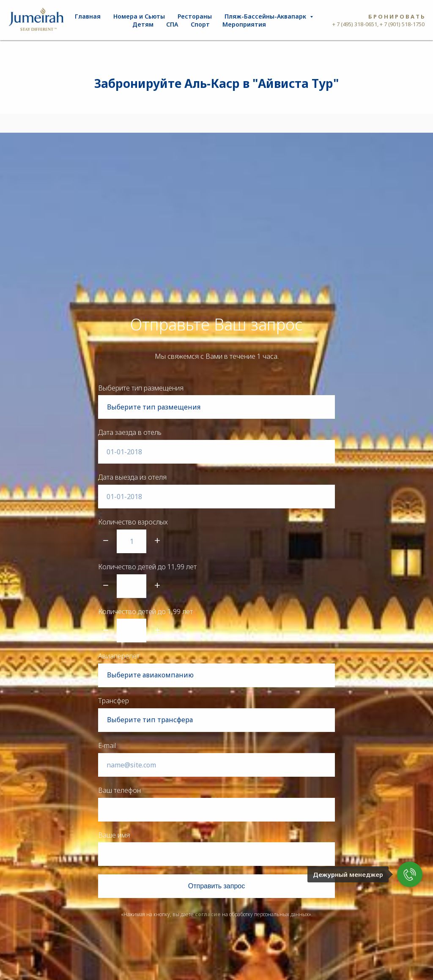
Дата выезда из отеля (132, 477)
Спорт (200, 24)
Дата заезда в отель (130, 432)
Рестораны (195, 16)
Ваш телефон (119, 790)
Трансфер (114, 701)
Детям (143, 24)
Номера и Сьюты (139, 16)
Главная (88, 16)
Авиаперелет (119, 656)
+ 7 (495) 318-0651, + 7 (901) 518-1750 (378, 24)
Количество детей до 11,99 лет (147, 567)
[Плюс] (157, 541)
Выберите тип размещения (141, 388)
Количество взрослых (133, 522)
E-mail (107, 745)
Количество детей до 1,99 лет (145, 611)
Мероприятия (244, 24)
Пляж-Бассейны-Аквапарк (266, 16)
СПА (172, 24)
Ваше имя (114, 835)
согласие (208, 914)
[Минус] (106, 541)
